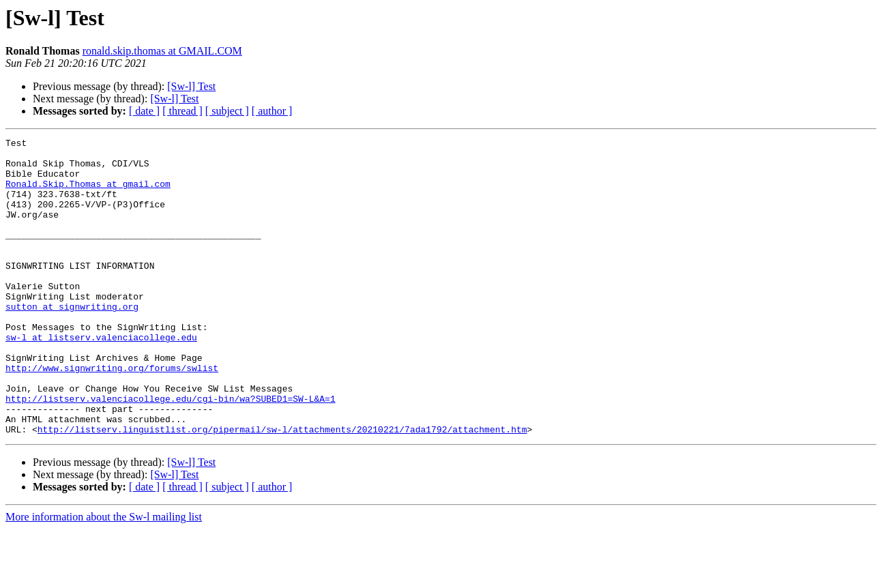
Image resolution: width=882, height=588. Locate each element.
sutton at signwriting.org (72, 341)
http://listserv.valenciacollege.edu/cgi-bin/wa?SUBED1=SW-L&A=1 (171, 452)
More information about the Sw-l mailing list (104, 576)
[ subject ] (227, 111)
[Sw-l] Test (191, 86)
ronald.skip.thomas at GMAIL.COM (162, 51)
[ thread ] (182, 111)
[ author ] (272, 111)
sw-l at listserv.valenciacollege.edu (101, 378)
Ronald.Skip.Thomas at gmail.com (88, 194)
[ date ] (144, 111)
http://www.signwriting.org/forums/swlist (112, 415)
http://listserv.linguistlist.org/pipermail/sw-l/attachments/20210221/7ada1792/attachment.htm (282, 488)
